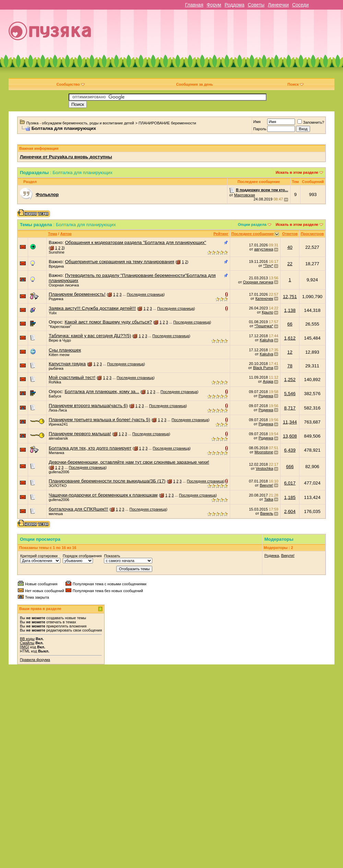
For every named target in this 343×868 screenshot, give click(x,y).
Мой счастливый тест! (72, 377)
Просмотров (312, 234)
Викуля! (266, 485)
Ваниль (267, 513)
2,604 (290, 511)
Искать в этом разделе (297, 172)
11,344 (290, 422)
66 (290, 324)
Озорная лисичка (64, 285)
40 (290, 247)
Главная (194, 5)
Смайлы (27, 643)
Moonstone (264, 452)
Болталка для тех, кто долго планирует (90, 448)
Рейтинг (221, 234)
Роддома (235, 5)
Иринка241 (58, 424)
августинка (264, 249)
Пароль (260, 129)
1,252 (290, 380)
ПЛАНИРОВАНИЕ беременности (167, 123)
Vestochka (265, 468)
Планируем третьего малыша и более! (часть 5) (99, 420)
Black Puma (263, 368)
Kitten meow (59, 355)
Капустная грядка (67, 364)
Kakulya (266, 340)
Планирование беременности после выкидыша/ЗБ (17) (107, 481)
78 (290, 366)
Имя (257, 122)
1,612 (290, 338)
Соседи (300, 5)
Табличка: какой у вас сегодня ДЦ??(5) (90, 336)
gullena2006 (59, 472)
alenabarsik (58, 438)
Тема (52, 234)
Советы (256, 5)
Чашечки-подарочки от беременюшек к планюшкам (103, 495)
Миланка (56, 453)
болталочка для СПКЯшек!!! (78, 509)
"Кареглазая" (60, 327)
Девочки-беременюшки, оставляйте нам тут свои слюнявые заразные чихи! (129, 462)
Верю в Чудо (60, 340)
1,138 (290, 310)
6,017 (290, 483)
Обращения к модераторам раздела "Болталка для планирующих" (135, 242)
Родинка (56, 299)
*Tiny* (268, 266)
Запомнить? (311, 122)
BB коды (27, 639)
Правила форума (35, 660)
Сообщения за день (194, 84)
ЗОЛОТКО (58, 486)
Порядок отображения (82, 556)
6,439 (290, 450)
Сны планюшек (65, 350)
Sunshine (57, 252)
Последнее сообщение (253, 234)
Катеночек (264, 298)
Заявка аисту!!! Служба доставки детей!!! (92, 308)
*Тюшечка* (264, 326)
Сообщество (70, 84)
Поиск (295, 84)
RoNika (55, 382)
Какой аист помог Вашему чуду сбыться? (108, 322)
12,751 (290, 297)
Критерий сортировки (39, 556)
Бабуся (55, 396)
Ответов (290, 234)
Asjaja (268, 381)
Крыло (267, 312)
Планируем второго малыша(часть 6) (88, 406)
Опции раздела (252, 224)
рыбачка (56, 368)
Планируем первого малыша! (80, 434)
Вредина (56, 266)
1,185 (290, 497)
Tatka (269, 499)
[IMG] (25, 647)
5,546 (290, 394)
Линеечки (278, 5)
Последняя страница (145, 294)
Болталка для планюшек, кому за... (102, 392)
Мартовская (245, 195)
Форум (214, 5)
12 (290, 352)
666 (290, 467)
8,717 (290, 408)
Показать (112, 556)
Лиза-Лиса (58, 410)
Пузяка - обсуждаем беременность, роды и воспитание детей (80, 123)
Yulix (53, 313)
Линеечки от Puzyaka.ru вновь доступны (66, 157)
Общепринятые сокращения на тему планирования (119, 262)
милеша (56, 514)
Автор (66, 234)
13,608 (290, 436)
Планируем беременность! (77, 294)
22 (290, 264)
